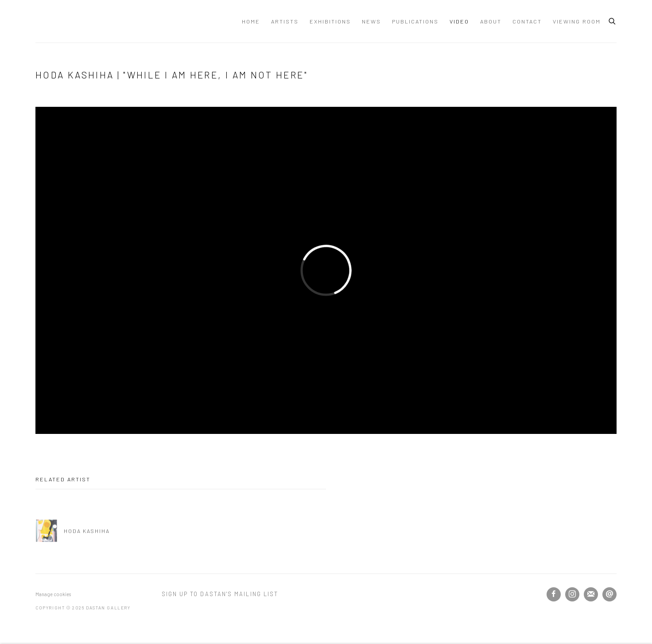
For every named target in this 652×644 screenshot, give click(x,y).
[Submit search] (613, 20)
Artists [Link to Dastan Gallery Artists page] (285, 21)
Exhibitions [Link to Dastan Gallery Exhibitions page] (330, 21)
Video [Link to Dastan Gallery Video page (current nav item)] (459, 21)
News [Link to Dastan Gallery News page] (371, 21)
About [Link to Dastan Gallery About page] (491, 21)
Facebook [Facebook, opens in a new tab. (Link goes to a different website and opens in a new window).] (554, 594)
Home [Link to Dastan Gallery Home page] (251, 21)
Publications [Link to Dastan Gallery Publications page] (415, 21)
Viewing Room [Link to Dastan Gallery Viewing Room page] (577, 21)
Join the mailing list (591, 594)
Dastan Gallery (66, 21)
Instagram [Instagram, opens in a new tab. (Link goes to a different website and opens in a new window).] (572, 594)
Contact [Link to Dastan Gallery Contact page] (527, 21)
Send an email (609, 594)
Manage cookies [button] (53, 594)
